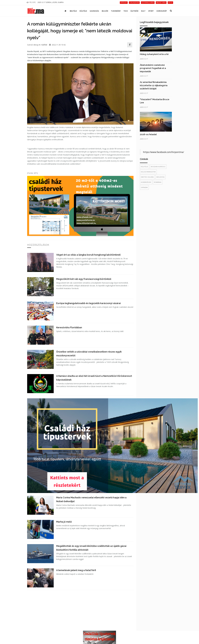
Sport (151, 11)
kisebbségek (146, 182)
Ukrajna (144, 187)
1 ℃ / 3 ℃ (31, 2)
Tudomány (116, 11)
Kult (143, 11)
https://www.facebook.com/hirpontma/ (163, 152)
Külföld (83, 11)
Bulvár (105, 11)
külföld (144, 167)
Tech (126, 11)
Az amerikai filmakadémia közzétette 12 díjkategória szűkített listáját (154, 85)
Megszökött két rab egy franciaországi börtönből (84, 279)
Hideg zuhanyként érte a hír (154, 54)
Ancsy (36, 45)
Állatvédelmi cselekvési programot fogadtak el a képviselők (153, 68)
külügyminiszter (148, 172)
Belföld (73, 11)
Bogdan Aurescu (158, 167)
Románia (158, 182)
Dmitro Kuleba (147, 177)
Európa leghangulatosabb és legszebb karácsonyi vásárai (88, 303)
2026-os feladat (148, 134)
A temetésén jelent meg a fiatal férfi (76, 570)
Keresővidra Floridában (69, 327)
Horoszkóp (162, 11)
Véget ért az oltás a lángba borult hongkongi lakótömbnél (88, 255)
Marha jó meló (64, 522)
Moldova (160, 177)
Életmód (134, 11)
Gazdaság (94, 11)
